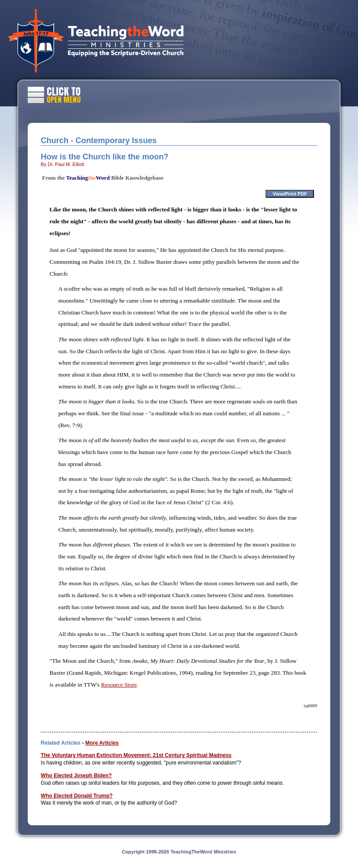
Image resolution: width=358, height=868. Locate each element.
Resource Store (119, 685)
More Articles (102, 743)
